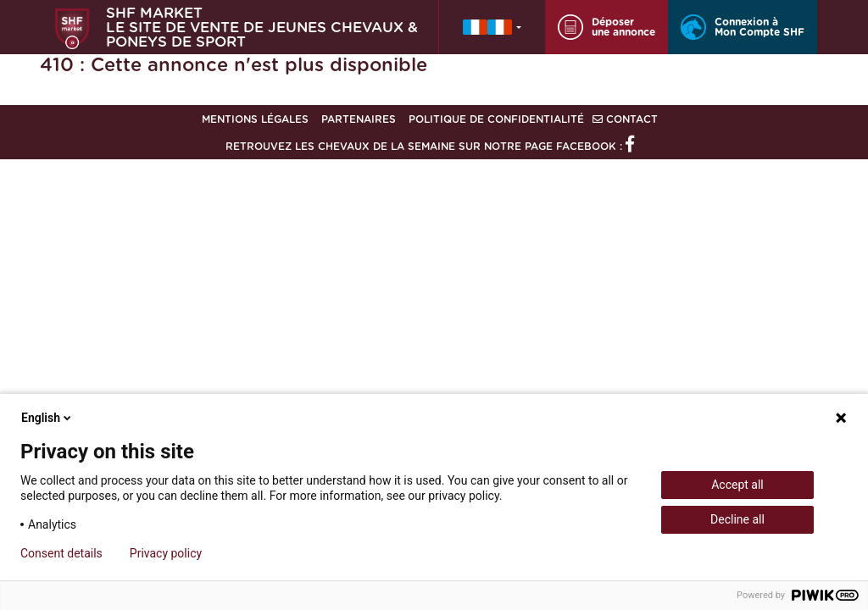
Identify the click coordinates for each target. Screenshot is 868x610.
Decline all (737, 519)
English (47, 418)
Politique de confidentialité (496, 119)
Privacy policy (166, 553)
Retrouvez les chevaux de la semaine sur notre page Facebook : (430, 147)
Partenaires (359, 119)
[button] (492, 27)
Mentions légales (255, 119)
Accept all (737, 485)
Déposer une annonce (606, 27)
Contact (625, 119)
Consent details (61, 553)
